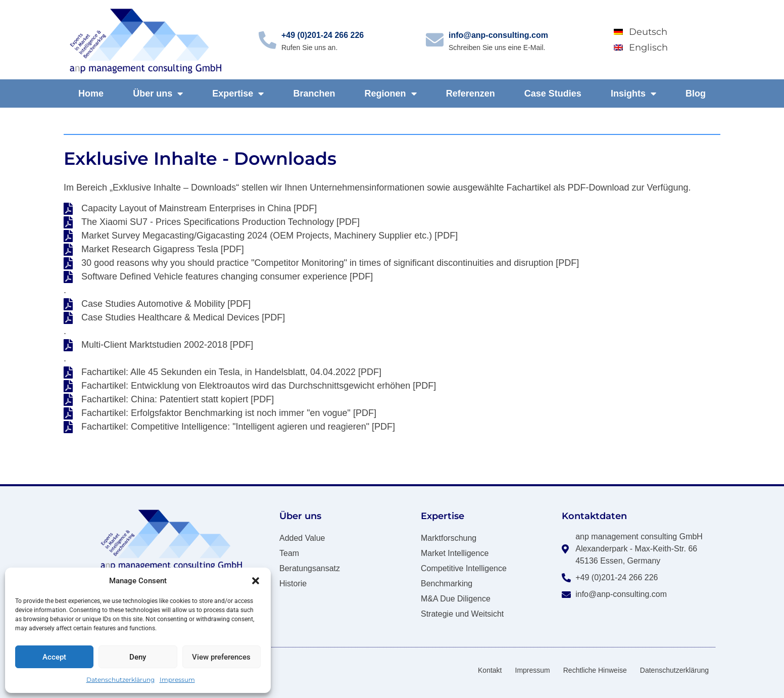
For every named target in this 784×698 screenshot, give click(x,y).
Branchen (314, 94)
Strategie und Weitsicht (462, 614)
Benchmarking (447, 584)
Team (289, 553)
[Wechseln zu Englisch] (661, 47)
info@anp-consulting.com (498, 35)
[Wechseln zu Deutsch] (661, 32)
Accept (54, 657)
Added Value (302, 538)
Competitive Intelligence (464, 568)
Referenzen (471, 94)
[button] (256, 581)
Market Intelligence (455, 553)
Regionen (391, 94)
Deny (138, 657)
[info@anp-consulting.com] (435, 40)
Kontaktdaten (594, 516)
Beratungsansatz (310, 568)
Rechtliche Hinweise (595, 670)
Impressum (177, 680)
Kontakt (490, 670)
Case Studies (553, 94)
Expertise (238, 94)
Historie (293, 584)
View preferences (221, 657)
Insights (633, 94)
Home (91, 94)
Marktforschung (449, 538)
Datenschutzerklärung (120, 680)
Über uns (158, 94)
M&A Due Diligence (456, 599)
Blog (696, 94)
